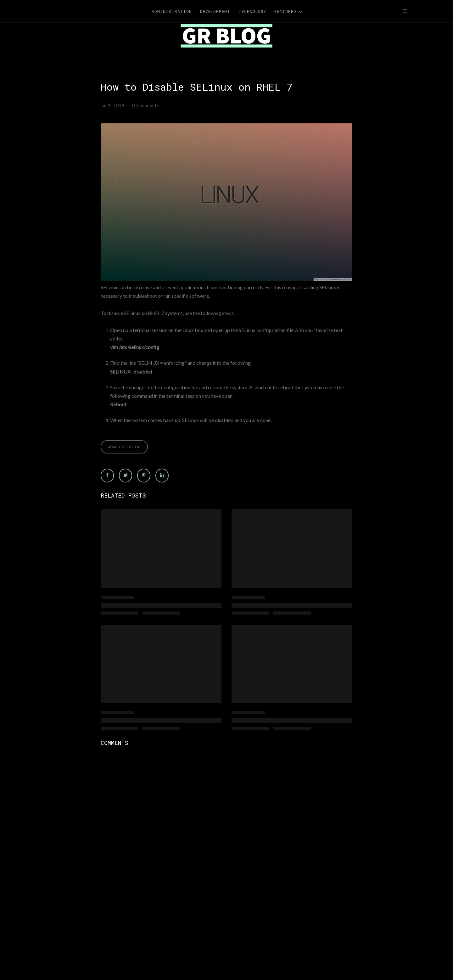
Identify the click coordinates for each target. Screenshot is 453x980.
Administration (124, 447)
